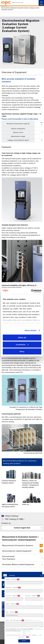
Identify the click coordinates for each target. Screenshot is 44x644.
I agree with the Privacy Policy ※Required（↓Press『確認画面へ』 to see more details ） (24, 636)
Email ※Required (12, 612)
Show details (31, 330)
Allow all (22, 338)
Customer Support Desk (22, 528)
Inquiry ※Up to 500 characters (23, 620)
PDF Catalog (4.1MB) (14, 519)
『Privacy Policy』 (38, 629)
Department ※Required (13, 588)
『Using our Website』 (26, 631)
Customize (22, 345)
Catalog (12, 575)
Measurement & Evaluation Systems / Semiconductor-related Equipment (21, 538)
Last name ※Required (33, 596)
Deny (22, 351)
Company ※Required (13, 579)
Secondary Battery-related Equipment (18, 564)
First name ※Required (13, 596)
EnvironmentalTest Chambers (9, 558)
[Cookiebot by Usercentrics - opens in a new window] (31, 291)
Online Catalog (11, 516)
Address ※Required (12, 604)
